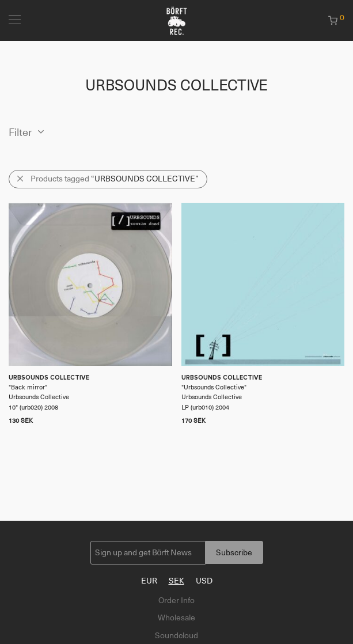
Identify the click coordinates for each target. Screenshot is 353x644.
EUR (149, 581)
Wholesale (176, 618)
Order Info (176, 600)
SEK (176, 581)
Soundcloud (176, 635)
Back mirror (28, 387)
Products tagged (115, 179)
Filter (20, 132)
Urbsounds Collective (214, 387)
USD (204, 581)
